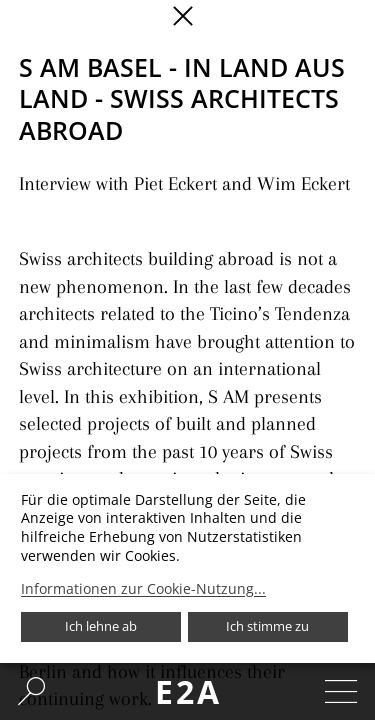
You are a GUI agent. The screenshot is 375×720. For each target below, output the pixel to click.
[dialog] (187, 568)
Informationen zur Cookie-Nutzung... (143, 589)
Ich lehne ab (101, 626)
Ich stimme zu (267, 626)
